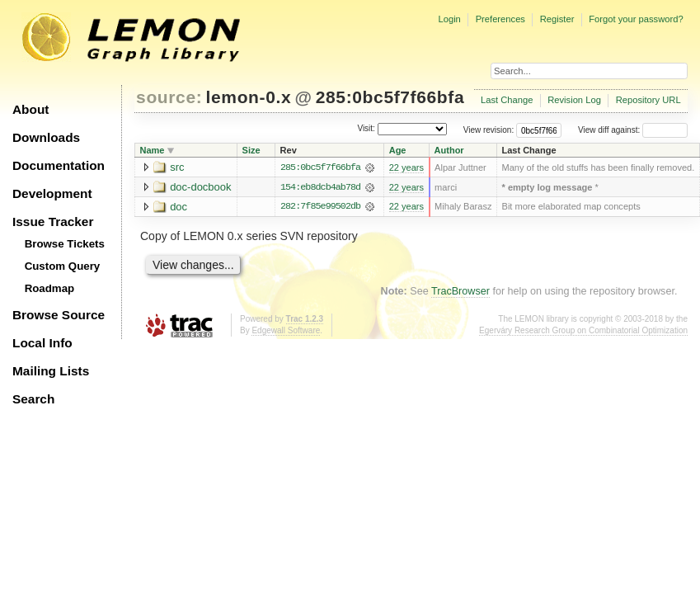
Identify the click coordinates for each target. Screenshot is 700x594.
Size (251, 150)
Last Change (507, 100)
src (177, 167)
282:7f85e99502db (320, 207)
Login (449, 19)
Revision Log (574, 100)
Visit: (366, 129)
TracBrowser (460, 292)
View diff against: (633, 130)
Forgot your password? (636, 19)
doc (179, 207)
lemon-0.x (249, 97)
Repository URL (648, 100)
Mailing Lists (51, 371)
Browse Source (59, 315)
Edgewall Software (286, 331)
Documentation (59, 165)
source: (169, 97)
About (31, 109)
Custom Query (63, 266)
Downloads (46, 137)
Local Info (42, 343)
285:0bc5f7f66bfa (390, 97)
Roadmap (50, 288)
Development (52, 193)
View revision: (489, 130)
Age (398, 150)
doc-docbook (200, 187)
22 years (406, 167)
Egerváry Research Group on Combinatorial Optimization (583, 331)
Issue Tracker (53, 222)
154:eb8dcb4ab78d (320, 187)
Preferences (500, 19)
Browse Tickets (65, 244)
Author (449, 150)
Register (557, 19)
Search (33, 399)
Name (153, 150)
